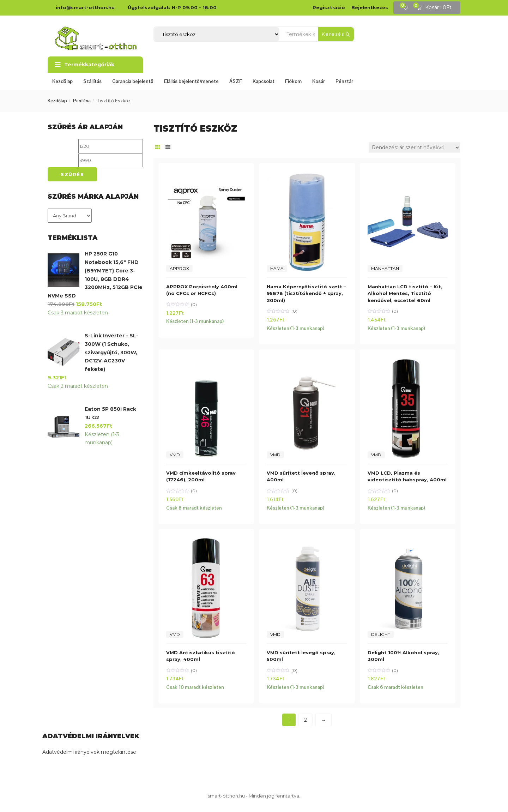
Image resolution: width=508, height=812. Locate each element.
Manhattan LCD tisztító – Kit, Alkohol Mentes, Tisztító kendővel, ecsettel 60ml (405, 293)
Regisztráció (329, 7)
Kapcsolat (264, 81)
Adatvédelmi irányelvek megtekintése (89, 752)
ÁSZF (236, 81)
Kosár (319, 81)
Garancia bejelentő (133, 81)
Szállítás (92, 81)
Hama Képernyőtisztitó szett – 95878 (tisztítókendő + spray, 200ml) (306, 293)
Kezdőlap (62, 81)
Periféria (82, 101)
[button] (436, 8)
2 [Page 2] (306, 720)
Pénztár (344, 81)
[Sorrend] (415, 148)
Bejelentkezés (370, 7)
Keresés (336, 34)
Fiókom (293, 81)
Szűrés (72, 174)
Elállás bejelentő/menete (191, 81)
